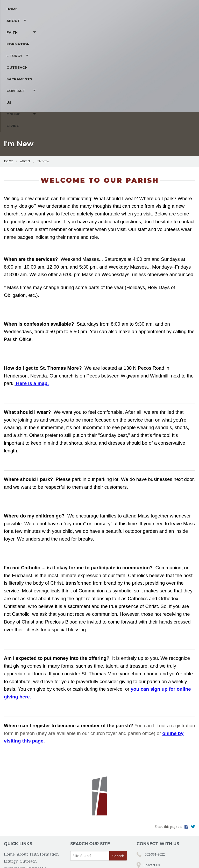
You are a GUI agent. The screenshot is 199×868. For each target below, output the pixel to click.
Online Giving (57, 85)
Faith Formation (66, 73)
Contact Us (19, 85)
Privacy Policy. (165, 856)
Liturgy (103, 73)
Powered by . (140, 856)
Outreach (133, 73)
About (30, 73)
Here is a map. (33, 348)
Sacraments (161, 73)
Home (12, 73)
